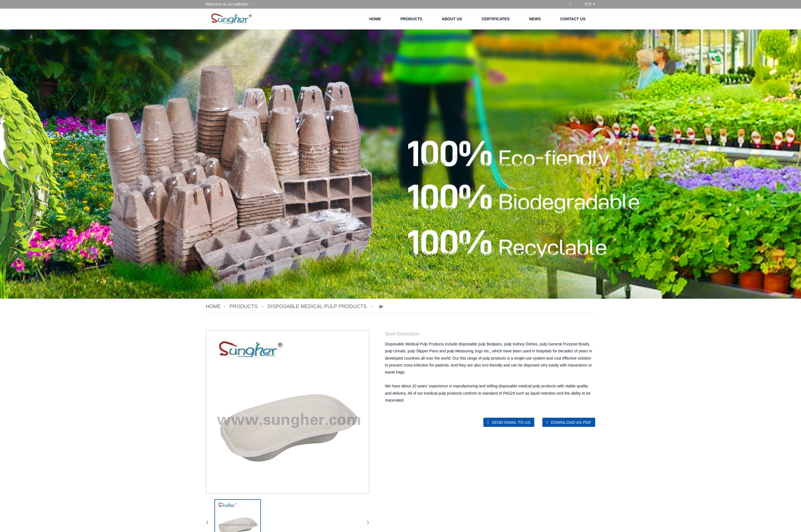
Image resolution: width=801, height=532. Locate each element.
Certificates (495, 19)
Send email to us (511, 422)
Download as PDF (571, 422)
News (535, 19)
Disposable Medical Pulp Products (317, 306)
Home (375, 19)
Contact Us (573, 19)
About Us (452, 19)
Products (411, 19)
